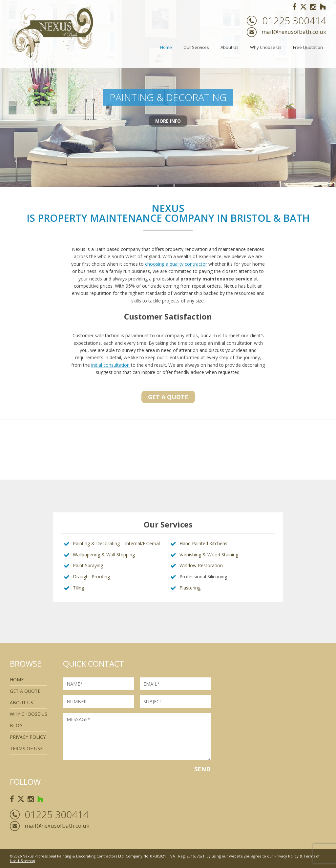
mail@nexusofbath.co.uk (294, 32)
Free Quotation (308, 47)
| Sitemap (26, 861)
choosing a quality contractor (176, 264)
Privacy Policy (28, 737)
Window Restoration (201, 565)
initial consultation (110, 365)
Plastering (190, 588)
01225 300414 (294, 21)
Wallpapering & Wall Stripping (104, 555)
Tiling (78, 588)
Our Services (196, 47)
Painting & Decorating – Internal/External (116, 543)
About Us (230, 47)
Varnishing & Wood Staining (209, 555)
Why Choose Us (266, 47)
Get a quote (168, 397)
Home (166, 47)
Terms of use (26, 748)
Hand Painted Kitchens (203, 543)
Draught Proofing (91, 577)
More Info (168, 123)
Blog (16, 725)
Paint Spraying (88, 565)
